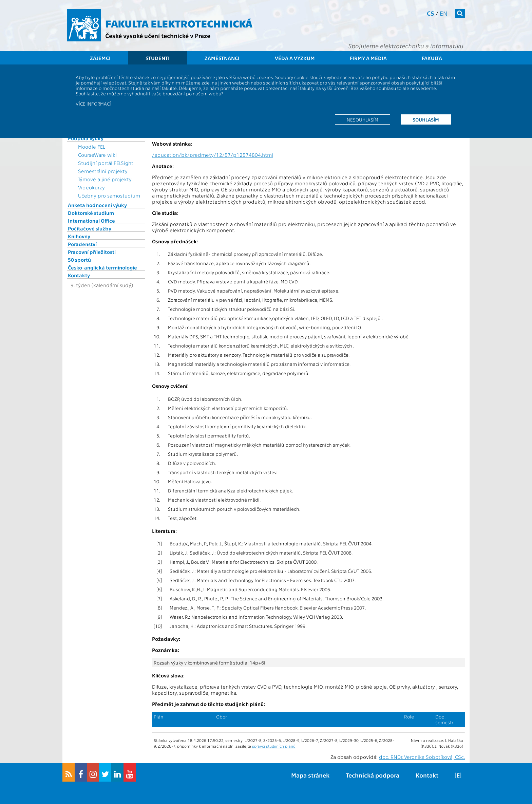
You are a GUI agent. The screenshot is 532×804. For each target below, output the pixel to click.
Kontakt (427, 775)
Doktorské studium (91, 213)
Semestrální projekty (103, 171)
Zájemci (100, 58)
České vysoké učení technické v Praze (158, 35)
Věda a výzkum (295, 58)
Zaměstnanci (222, 58)
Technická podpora (373, 775)
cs (431, 13)
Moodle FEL (91, 147)
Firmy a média (368, 58)
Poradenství (82, 244)
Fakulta (432, 58)
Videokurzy (91, 187)
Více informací (93, 104)
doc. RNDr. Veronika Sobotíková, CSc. (422, 757)
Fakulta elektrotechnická (179, 23)
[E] (458, 775)
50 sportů (79, 260)
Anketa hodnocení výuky (97, 205)
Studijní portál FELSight (106, 163)
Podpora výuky (86, 138)
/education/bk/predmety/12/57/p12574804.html (213, 155)
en (444, 13)
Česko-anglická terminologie (102, 267)
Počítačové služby (90, 228)
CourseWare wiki (97, 155)
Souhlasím (426, 119)
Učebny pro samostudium (109, 195)
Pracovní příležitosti (92, 252)
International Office (91, 221)
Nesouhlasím (363, 119)
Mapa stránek (310, 775)
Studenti (158, 58)
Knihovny (79, 236)
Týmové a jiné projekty (105, 179)
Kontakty (79, 275)
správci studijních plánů (274, 746)
